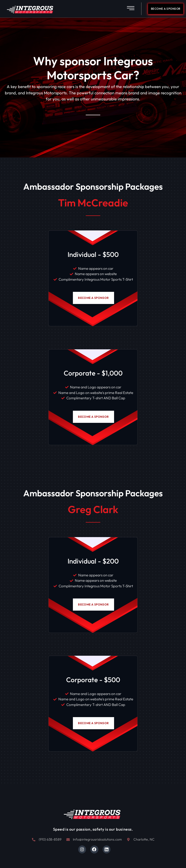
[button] (131, 9)
